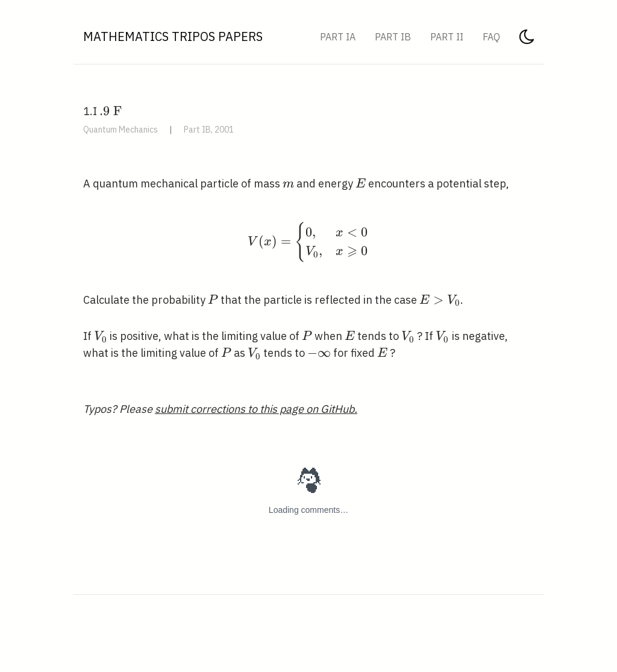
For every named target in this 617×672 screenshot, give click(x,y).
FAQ (491, 37)
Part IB (393, 37)
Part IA (338, 37)
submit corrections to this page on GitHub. (256, 409)
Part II (447, 37)
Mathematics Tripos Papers (173, 36)
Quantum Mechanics (121, 130)
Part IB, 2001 (209, 130)
